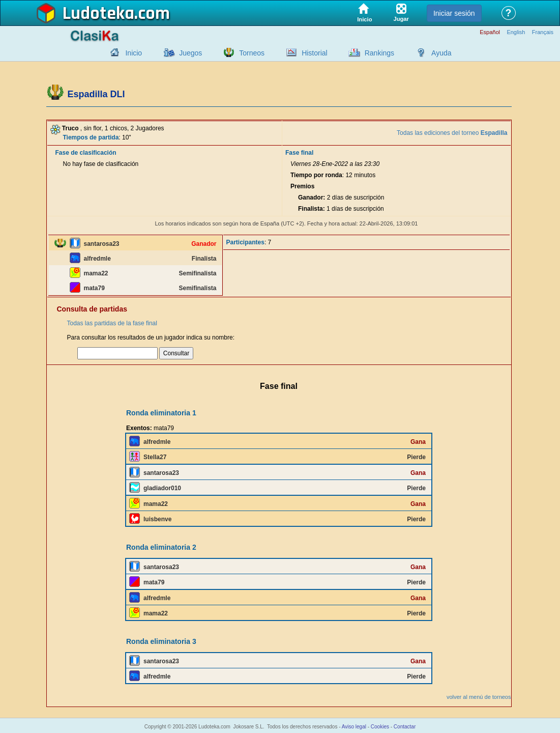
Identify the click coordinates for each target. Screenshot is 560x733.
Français (543, 32)
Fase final (299, 153)
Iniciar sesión (454, 13)
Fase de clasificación (86, 153)
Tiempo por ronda (316, 175)
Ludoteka (98, 14)
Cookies (380, 727)
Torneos (252, 53)
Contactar (405, 727)
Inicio (134, 53)
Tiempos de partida (91, 137)
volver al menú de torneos (479, 697)
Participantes (245, 242)
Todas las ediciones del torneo (452, 133)
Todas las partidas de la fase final (112, 323)
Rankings (379, 53)
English (516, 32)
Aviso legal (354, 727)
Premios (302, 186)
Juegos (190, 53)
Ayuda (441, 53)
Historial (315, 53)
